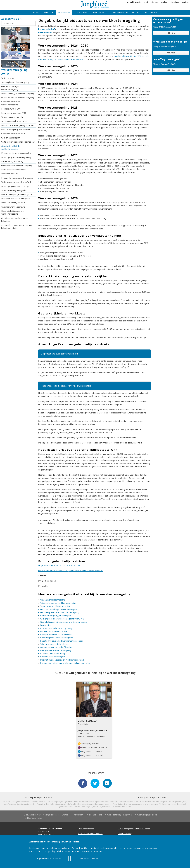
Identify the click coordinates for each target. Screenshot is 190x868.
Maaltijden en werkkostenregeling (16, 199)
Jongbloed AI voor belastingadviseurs (16, 64)
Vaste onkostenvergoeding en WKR (16, 182)
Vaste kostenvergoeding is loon (15, 190)
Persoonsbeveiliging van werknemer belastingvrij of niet (17, 227)
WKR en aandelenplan (11, 138)
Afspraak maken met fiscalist (90, 834)
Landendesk (98, 12)
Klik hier (171, 33)
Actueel (136, 12)
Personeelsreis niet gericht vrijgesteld (17, 178)
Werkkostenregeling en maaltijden (16, 129)
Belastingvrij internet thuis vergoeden (17, 186)
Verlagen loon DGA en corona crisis (56, 634)
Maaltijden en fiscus (10, 174)
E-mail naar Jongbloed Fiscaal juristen (134, 829)
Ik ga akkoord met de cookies (49, 859)
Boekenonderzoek (16, 47)
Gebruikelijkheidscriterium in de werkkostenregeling (64, 622)
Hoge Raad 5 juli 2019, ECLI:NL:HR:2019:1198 (59, 565)
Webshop (16, 31)
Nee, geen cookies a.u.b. (90, 859)
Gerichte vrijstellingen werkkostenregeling (10, 88)
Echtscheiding (16, 39)
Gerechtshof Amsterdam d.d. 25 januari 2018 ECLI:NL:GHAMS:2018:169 (71, 571)
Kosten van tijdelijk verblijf (12, 161)
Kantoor (49, 12)
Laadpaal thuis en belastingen (54, 653)
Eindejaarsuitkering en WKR (13, 203)
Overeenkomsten (118, 12)
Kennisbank (64, 12)
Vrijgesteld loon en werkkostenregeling (18, 98)
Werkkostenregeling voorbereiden (16, 121)
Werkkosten (46, 625)
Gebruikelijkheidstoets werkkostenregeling (11, 103)
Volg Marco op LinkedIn (90, 751)
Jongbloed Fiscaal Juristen (57, 815)
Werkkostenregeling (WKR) (120, 815)
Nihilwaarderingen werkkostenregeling (18, 94)
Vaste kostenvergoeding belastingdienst (18, 142)
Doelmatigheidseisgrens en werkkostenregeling (13, 212)
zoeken (164, 2)
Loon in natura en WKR (11, 109)
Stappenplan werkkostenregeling (15, 82)
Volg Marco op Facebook (91, 755)
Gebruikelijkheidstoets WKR (13, 134)
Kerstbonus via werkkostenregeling (16, 153)
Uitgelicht (151, 12)
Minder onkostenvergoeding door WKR (18, 125)
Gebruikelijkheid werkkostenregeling (17, 166)
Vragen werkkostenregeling (13, 117)
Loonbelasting (96, 815)
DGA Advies (16, 55)
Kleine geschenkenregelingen (14, 170)
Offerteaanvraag (125, 834)
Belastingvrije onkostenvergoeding (16, 157)
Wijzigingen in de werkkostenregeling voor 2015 (62, 619)
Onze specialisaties (86, 829)
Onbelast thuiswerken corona (54, 631)
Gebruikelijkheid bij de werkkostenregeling (11, 147)
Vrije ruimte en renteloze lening (54, 644)
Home (36, 12)
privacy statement (94, 851)
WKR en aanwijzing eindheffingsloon (17, 194)
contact (185, 2)
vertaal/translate (134, 2)
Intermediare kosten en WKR (14, 113)
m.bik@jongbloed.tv (88, 743)
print (146, 2)
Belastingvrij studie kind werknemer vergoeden (62, 641)
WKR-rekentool (8, 78)
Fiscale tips (81, 12)
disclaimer (175, 2)
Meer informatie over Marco (92, 747)
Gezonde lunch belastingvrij (13, 207)
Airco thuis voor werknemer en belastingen (14, 220)
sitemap (155, 2)
